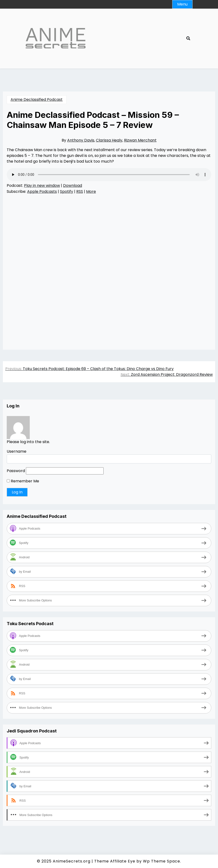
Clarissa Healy (109, 140)
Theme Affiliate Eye (115, 861)
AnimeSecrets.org (72, 861)
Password (16, 471)
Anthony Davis (81, 140)
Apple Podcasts (42, 191)
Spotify (67, 191)
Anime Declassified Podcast (37, 100)
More (91, 191)
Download (73, 186)
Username (17, 451)
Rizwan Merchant (140, 140)
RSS (80, 191)
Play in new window (42, 186)
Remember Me (23, 481)
